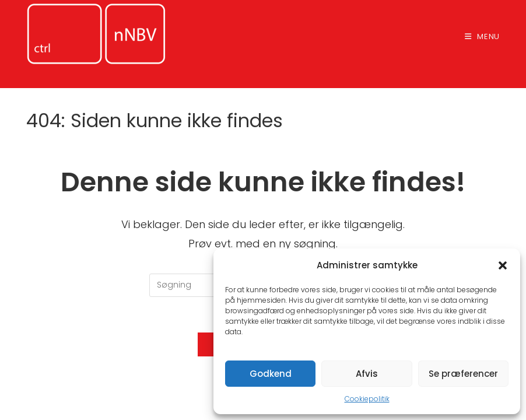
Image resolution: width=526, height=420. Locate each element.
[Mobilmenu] (482, 36)
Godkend (271, 374)
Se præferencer (463, 374)
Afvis (367, 374)
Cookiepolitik (367, 399)
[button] (503, 265)
